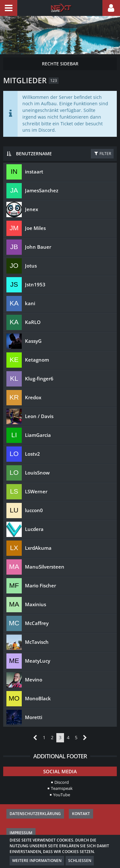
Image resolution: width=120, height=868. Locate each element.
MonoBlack (38, 698)
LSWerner (36, 491)
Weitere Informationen (37, 861)
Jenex (32, 209)
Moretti (34, 717)
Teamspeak (62, 788)
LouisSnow (37, 473)
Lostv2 (32, 454)
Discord (62, 782)
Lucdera (34, 529)
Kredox (33, 397)
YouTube (62, 795)
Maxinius (36, 604)
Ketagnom (37, 360)
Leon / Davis (39, 416)
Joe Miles (35, 228)
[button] (9, 8)
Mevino (34, 680)
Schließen (80, 861)
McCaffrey (37, 623)
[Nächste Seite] (85, 738)
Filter (102, 154)
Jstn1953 (35, 284)
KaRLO (33, 322)
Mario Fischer (40, 585)
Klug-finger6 (39, 379)
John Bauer (38, 247)
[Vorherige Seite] (35, 738)
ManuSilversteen (45, 567)
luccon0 (34, 510)
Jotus (31, 266)
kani (30, 303)
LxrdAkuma (38, 548)
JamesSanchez (42, 190)
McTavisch (37, 642)
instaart (34, 172)
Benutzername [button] (34, 154)
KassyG (33, 341)
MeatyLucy (38, 661)
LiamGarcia (38, 435)
